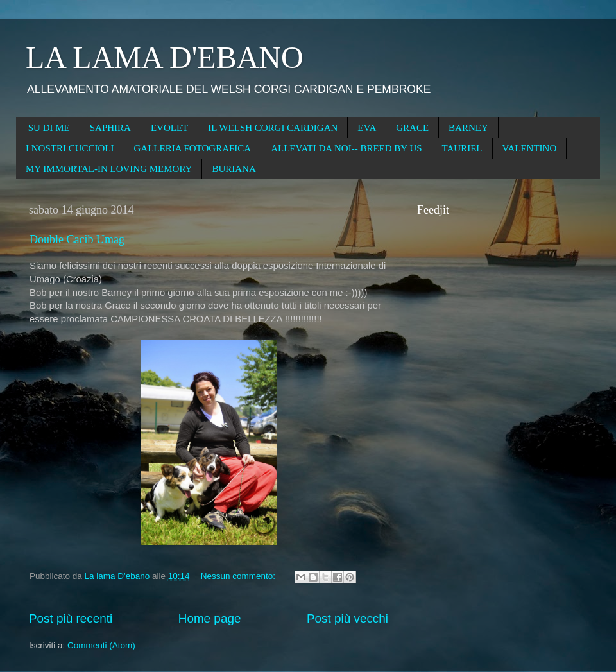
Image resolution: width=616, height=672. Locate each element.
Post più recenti (71, 618)
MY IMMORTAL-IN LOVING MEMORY (109, 169)
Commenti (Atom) (101, 645)
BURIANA (234, 169)
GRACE (412, 128)
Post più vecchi (347, 618)
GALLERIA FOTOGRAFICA (193, 148)
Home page (210, 618)
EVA (367, 128)
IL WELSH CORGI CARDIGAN (273, 128)
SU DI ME (49, 128)
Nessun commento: (239, 576)
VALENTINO (530, 148)
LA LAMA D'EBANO (165, 57)
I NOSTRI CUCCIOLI (70, 148)
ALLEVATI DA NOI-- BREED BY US (346, 148)
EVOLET (169, 128)
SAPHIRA (110, 128)
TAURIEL (462, 148)
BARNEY (468, 128)
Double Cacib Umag (77, 239)
